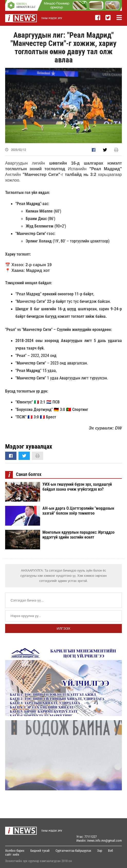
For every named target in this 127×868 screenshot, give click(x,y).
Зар (100, 851)
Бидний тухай (40, 851)
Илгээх (63, 628)
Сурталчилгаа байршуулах (73, 851)
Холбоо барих (15, 851)
